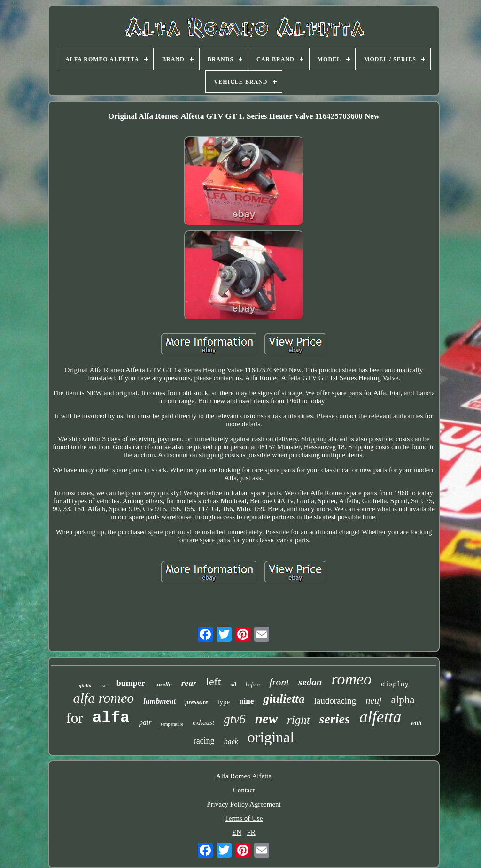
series (335, 719)
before (253, 684)
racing (204, 741)
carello (163, 684)
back (231, 741)
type (224, 702)
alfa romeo (104, 698)
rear (189, 683)
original (271, 737)
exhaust (203, 722)
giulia (85, 685)
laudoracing (335, 701)
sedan (310, 682)
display (395, 684)
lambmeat (159, 701)
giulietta (284, 699)
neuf (373, 700)
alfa (111, 718)
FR (251, 832)
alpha (403, 700)
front (279, 682)
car (104, 685)
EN (237, 832)
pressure (197, 702)
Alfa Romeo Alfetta (244, 776)
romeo (351, 679)
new (266, 719)
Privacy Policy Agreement (244, 804)
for (75, 718)
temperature (172, 724)
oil (233, 684)
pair (145, 722)
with (416, 723)
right (299, 720)
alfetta (380, 717)
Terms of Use (244, 818)
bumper (131, 683)
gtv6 (235, 719)
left (213, 682)
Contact (244, 790)
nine (246, 701)
